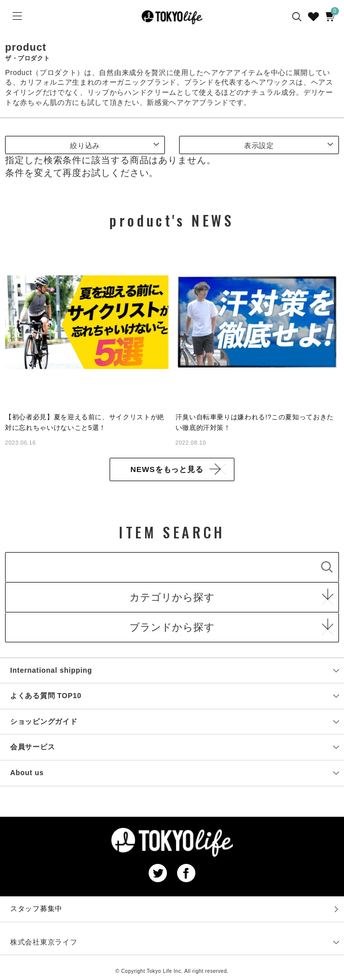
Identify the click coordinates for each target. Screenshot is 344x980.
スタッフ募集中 (36, 909)
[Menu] (16, 16)
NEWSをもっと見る (167, 469)
